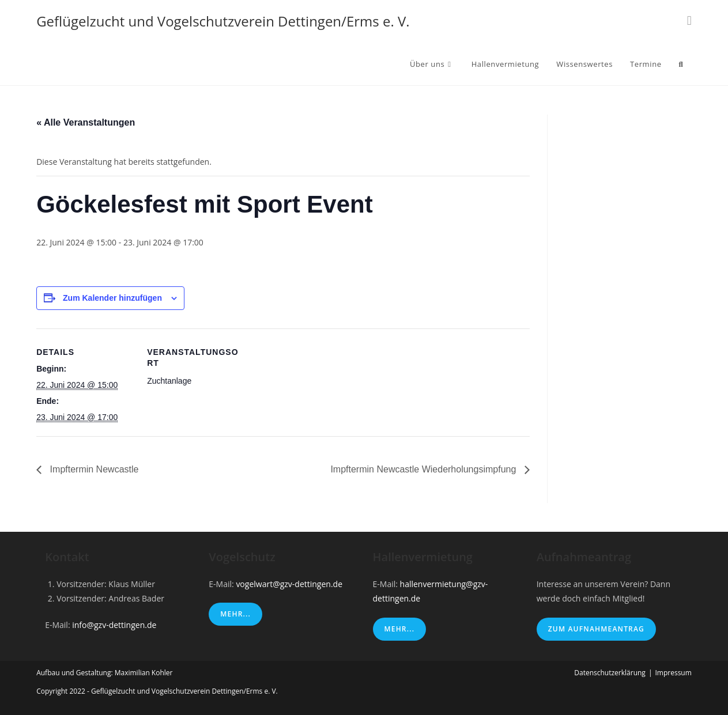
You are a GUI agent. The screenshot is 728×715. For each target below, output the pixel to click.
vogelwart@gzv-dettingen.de (289, 584)
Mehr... (235, 614)
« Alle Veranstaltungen (86, 122)
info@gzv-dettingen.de (114, 625)
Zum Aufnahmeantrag (596, 629)
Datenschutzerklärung (610, 673)
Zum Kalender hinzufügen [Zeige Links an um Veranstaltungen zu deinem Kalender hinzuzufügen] (112, 298)
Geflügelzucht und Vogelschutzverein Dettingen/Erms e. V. (223, 21)
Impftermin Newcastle (93, 469)
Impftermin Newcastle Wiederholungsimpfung (424, 469)
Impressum (673, 673)
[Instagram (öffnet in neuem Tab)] (689, 20)
